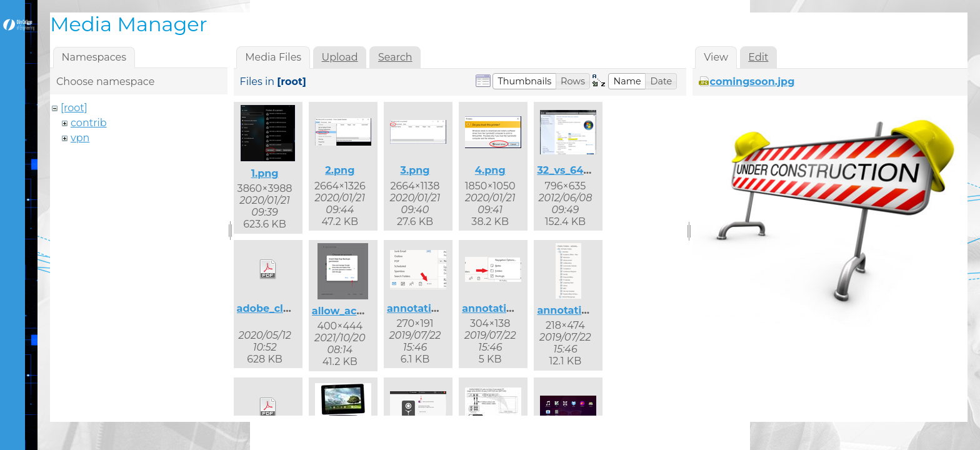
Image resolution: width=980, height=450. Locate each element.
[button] (524, 81)
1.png (265, 173)
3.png (415, 170)
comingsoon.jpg (752, 82)
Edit (758, 57)
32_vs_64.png (572, 170)
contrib (89, 123)
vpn (80, 138)
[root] (74, 108)
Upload (340, 57)
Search (395, 57)
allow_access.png (357, 311)
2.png (340, 170)
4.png (490, 170)
